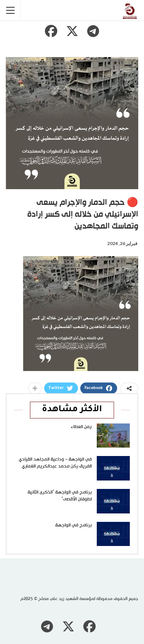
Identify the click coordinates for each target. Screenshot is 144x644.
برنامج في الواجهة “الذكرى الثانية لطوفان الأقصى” (60, 496)
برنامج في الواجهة (74, 525)
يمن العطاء (81, 427)
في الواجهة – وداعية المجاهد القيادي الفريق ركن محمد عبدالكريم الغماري (55, 463)
